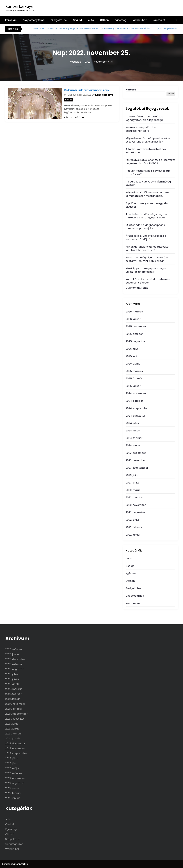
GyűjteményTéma (34, 20)
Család (77, 20)
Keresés (131, 90)
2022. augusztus (135, 512)
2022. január (133, 535)
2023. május (133, 490)
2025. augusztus (135, 341)
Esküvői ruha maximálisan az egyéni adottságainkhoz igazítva (89, 90)
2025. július (132, 349)
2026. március (134, 312)
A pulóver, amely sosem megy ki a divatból (147, 205)
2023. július (132, 475)
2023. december (136, 453)
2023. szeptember (137, 468)
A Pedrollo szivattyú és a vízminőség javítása (148, 183)
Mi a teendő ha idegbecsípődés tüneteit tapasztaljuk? (145, 227)
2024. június (133, 431)
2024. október (134, 401)
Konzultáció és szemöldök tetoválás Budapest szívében (148, 281)
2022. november (136, 505)
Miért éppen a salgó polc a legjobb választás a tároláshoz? (147, 270)
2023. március (134, 498)
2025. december (136, 326)
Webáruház (140, 20)
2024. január (133, 445)
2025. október (134, 334)
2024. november (136, 393)
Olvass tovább (74, 117)
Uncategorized (135, 596)
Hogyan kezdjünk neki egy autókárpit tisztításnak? (149, 173)
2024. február (134, 438)
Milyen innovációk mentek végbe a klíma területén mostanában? (147, 194)
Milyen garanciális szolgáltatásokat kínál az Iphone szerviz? (148, 248)
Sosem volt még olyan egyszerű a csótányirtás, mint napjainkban (147, 259)
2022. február (134, 527)
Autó (91, 20)
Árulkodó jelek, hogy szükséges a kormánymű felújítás (146, 238)
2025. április (133, 364)
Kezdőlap (11, 20)
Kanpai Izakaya (19, 6)
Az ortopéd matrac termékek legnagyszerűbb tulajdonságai (67, 29)
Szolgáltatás (59, 20)
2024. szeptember (137, 408)
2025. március (134, 371)
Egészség (121, 20)
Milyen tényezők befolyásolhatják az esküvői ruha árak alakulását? (148, 140)
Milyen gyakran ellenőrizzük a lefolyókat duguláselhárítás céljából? (151, 162)
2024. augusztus (136, 416)
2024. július (132, 423)
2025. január (133, 386)
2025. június (133, 356)
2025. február (134, 379)
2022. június (133, 520)
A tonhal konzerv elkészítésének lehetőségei (146, 151)
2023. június (133, 483)
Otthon (104, 20)
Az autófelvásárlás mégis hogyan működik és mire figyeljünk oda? (146, 216)
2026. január (133, 319)
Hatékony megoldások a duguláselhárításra (129, 29)
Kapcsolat (159, 20)
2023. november (136, 460)
